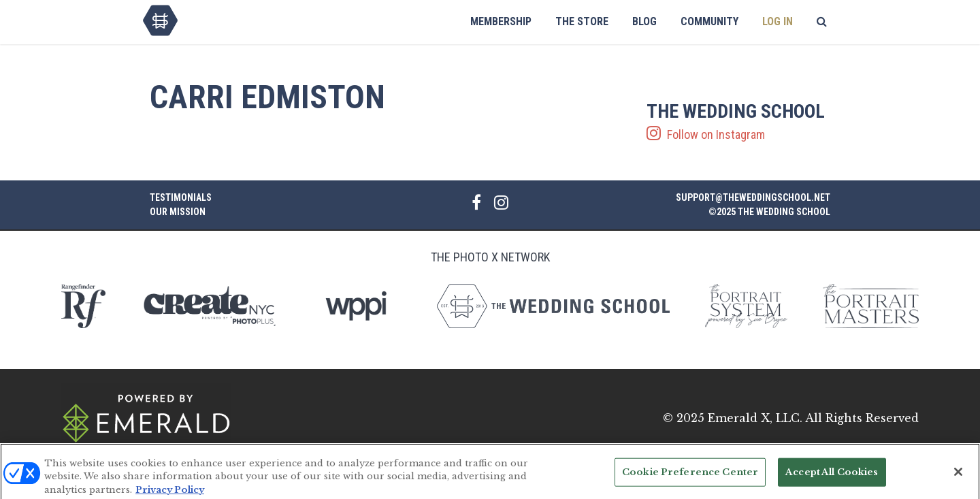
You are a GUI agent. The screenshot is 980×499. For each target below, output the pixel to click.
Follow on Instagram (738, 122)
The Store (582, 21)
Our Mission (178, 212)
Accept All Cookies (832, 476)
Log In (778, 21)
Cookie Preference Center (690, 476)
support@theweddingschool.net (753, 197)
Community (709, 21)
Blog (644, 21)
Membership (501, 21)
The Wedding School (160, 20)
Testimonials (181, 197)
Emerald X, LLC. (755, 418)
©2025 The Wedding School (769, 212)
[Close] (958, 477)
